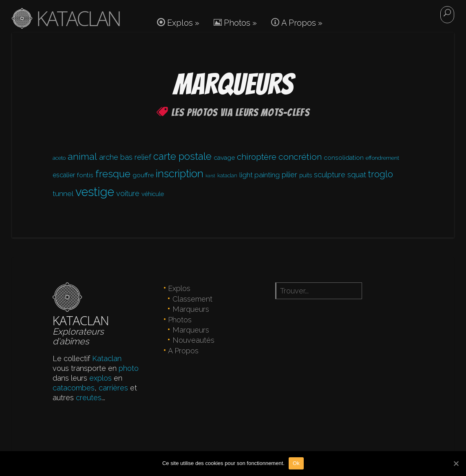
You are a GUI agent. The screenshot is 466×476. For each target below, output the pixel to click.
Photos (235, 23)
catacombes (74, 388)
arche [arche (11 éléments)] (109, 157)
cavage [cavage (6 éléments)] (224, 158)
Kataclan (107, 358)
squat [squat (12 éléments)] (357, 175)
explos (100, 378)
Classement (192, 299)
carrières (113, 388)
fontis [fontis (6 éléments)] (85, 175)
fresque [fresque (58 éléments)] (113, 174)
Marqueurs (191, 309)
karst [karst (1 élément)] (210, 176)
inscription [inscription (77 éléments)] (180, 174)
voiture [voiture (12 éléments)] (128, 193)
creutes (89, 398)
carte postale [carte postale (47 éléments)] (182, 156)
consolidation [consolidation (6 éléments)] (344, 158)
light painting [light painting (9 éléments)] (260, 175)
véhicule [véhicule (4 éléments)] (153, 194)
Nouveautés (193, 340)
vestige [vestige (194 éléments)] (95, 192)
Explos (178, 23)
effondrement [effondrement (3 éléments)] (382, 158)
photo (129, 368)
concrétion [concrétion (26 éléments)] (300, 157)
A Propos (297, 23)
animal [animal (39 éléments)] (82, 156)
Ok (296, 463)
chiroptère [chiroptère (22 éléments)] (257, 157)
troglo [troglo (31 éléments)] (381, 174)
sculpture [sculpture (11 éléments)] (330, 175)
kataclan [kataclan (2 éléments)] (227, 175)
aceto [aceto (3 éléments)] (59, 158)
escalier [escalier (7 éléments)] (64, 175)
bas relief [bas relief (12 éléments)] (136, 157)
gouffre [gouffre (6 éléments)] (143, 175)
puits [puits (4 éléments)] (306, 175)
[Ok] (456, 463)
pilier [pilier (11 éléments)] (289, 175)
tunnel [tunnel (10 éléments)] (63, 193)
